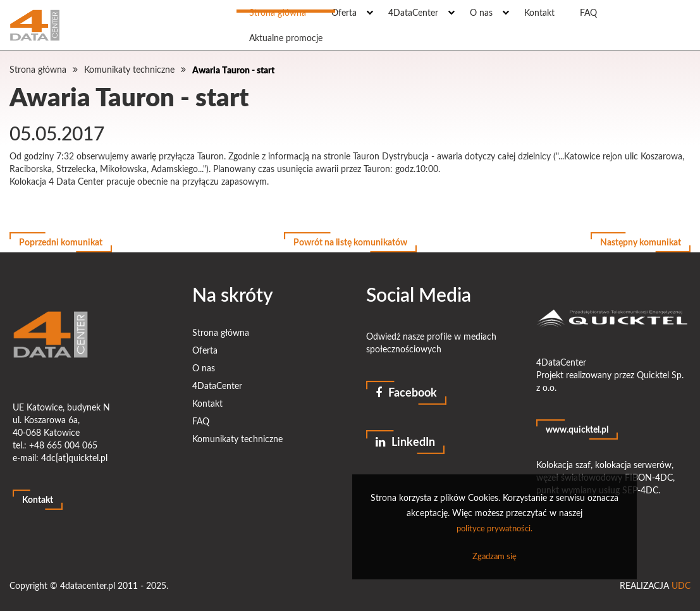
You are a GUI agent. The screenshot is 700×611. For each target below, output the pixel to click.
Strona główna (38, 69)
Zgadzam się (494, 556)
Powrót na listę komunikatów (350, 242)
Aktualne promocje (286, 38)
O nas (204, 368)
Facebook (406, 392)
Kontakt (38, 499)
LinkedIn (405, 441)
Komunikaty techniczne (129, 69)
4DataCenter (217, 386)
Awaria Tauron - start (233, 70)
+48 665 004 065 (63, 445)
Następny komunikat (641, 242)
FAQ (201, 421)
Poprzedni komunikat (61, 242)
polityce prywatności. (494, 528)
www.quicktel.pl (577, 429)
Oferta (205, 350)
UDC (681, 585)
